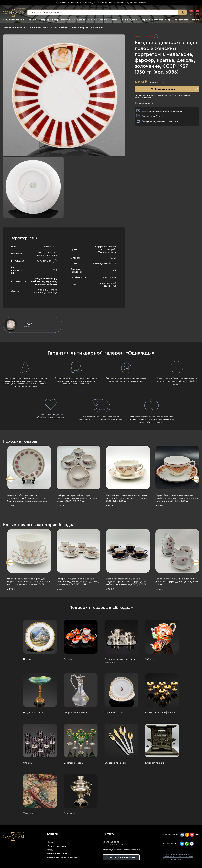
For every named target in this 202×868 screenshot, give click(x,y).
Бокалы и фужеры (74, 763)
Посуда (27, 659)
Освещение (79, 20)
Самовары (69, 813)
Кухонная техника (155, 763)
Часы (114, 20)
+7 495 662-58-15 (111, 842)
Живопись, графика (98, 20)
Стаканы (28, 763)
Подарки (32, 20)
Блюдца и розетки (82, 27)
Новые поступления (14, 20)
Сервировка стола (38, 27)
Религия (66, 20)
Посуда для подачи (33, 712)
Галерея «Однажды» (14, 27)
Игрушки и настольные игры (157, 20)
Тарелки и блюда (60, 27)
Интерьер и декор (49, 20)
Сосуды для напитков (75, 712)
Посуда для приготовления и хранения (120, 661)
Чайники (150, 659)
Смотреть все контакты (121, 857)
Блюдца (99, 27)
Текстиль (28, 813)
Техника (195, 20)
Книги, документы (129, 20)
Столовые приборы (115, 763)
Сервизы (69, 659)
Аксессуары (181, 20)
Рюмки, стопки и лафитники (160, 712)
